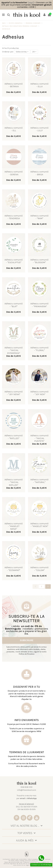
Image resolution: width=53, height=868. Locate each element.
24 (34, 52)
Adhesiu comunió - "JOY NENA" (14, 393)
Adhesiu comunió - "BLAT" (14, 305)
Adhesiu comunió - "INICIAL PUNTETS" (39, 438)
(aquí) (31, 2)
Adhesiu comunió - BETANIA (14, 85)
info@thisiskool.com (27, 790)
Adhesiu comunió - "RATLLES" (14, 437)
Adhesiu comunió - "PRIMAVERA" (39, 305)
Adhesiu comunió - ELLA (39, 85)
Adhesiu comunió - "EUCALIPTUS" (14, 261)
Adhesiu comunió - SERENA (14, 173)
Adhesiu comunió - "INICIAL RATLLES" (14, 482)
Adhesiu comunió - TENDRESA (14, 217)
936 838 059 (26, 787)
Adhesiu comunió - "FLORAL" (39, 349)
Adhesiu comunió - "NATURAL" (39, 481)
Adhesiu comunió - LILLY (39, 129)
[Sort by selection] (22, 52)
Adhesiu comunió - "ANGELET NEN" (39, 525)
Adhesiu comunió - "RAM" (39, 217)
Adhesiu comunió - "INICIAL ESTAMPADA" (14, 350)
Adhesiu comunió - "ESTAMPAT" (14, 569)
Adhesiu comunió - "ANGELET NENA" (14, 526)
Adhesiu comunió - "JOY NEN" (39, 393)
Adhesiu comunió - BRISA (39, 173)
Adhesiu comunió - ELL (14, 129)
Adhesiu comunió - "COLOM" (39, 569)
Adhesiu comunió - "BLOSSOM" (39, 261)
